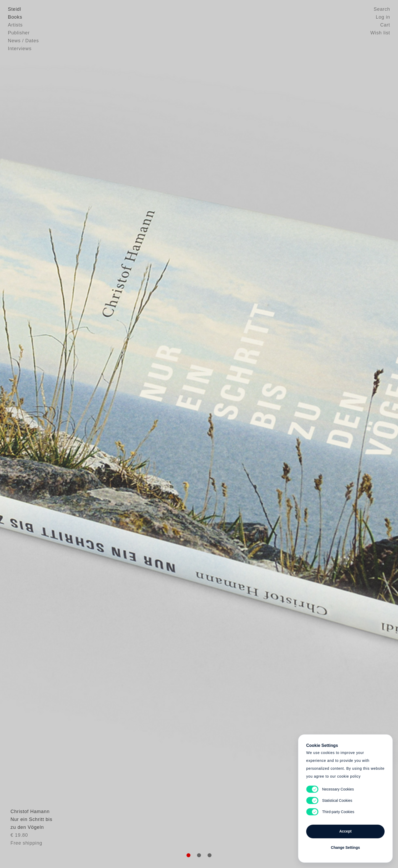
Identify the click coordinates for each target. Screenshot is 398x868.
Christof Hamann (27, 825)
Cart (385, 25)
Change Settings (345, 848)
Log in (383, 17)
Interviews (20, 49)
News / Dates (23, 41)
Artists (15, 25)
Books (15, 17)
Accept (346, 831)
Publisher (19, 33)
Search (382, 9)
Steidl (14, 9)
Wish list (380, 33)
